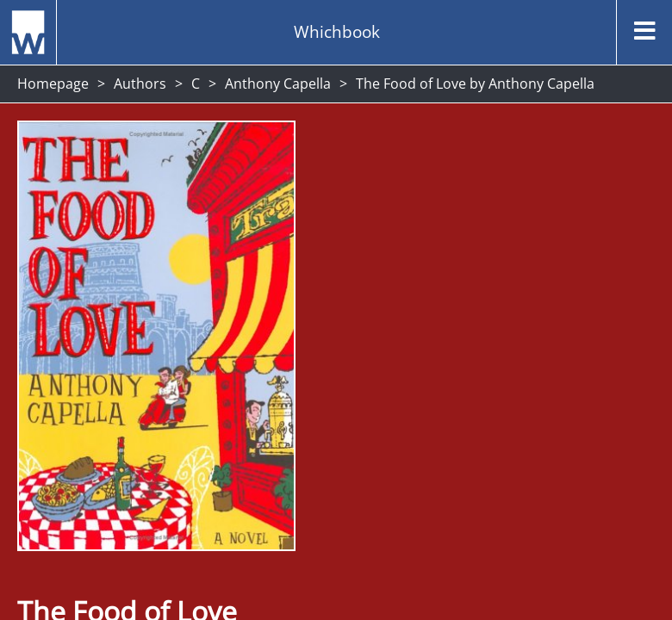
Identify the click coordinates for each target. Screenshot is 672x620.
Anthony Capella (278, 84)
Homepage (53, 84)
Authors (140, 84)
